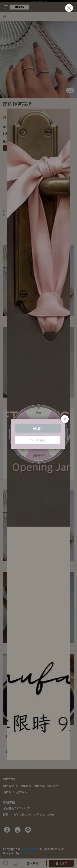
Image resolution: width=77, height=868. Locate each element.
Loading (38, 434)
